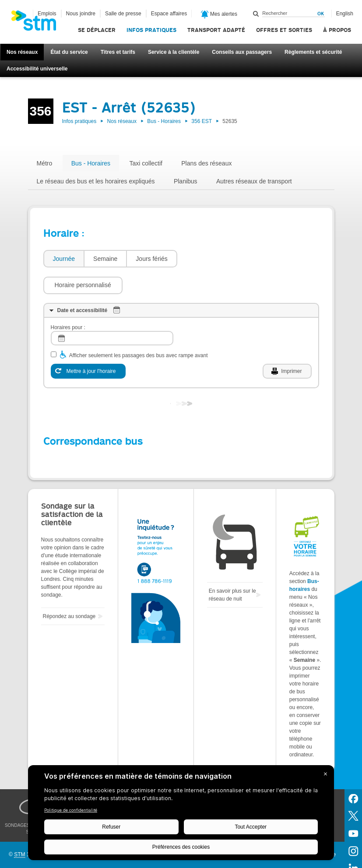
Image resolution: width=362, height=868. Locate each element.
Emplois (47, 14)
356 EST (202, 121)
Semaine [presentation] (105, 259)
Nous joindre (81, 14)
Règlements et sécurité (313, 52)
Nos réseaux (22, 52)
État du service (69, 52)
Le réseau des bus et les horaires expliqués (96, 181)
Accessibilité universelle (37, 69)
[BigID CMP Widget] (181, 815)
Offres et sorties (284, 30)
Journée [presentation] (64, 259)
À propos (337, 30)
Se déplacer (97, 30)
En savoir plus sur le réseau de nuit (232, 569)
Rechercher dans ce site (256, 14)
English (345, 14)
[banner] (38, 23)
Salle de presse (123, 14)
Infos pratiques (151, 30)
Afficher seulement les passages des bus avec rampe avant (139, 329)
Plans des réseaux (206, 163)
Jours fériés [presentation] (151, 259)
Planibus (186, 181)
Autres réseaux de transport (254, 181)
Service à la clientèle (174, 52)
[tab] (64, 259)
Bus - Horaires (164, 121)
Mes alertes (219, 14)
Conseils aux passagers (242, 52)
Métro (45, 163)
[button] (221, 259)
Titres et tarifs (118, 52)
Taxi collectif (146, 163)
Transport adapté (216, 30)
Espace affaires (169, 14)
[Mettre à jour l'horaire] (88, 345)
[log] (112, 312)
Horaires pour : (68, 301)
